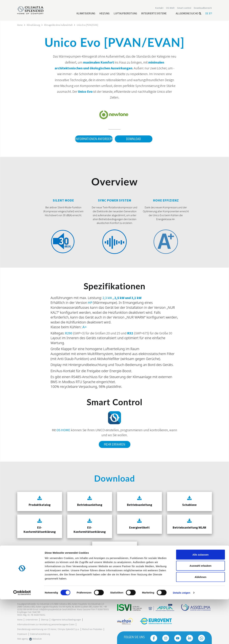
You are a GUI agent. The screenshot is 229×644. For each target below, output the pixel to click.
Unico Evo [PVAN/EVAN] (91, 25)
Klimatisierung (34, 25)
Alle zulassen (200, 599)
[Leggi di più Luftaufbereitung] (125, 14)
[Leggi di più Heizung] (104, 14)
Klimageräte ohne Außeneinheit (60, 25)
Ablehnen (201, 622)
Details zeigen (181, 637)
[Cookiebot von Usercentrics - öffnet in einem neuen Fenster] (22, 637)
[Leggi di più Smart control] (184, 8)
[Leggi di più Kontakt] (159, 8)
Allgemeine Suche (188, 14)
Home (20, 25)
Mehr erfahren (115, 443)
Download (134, 139)
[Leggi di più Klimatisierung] (86, 14)
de (209, 14)
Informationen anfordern (93, 139)
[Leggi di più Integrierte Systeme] (154, 14)
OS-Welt (170, 8)
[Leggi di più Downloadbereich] (203, 8)
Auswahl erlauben (201, 610)
